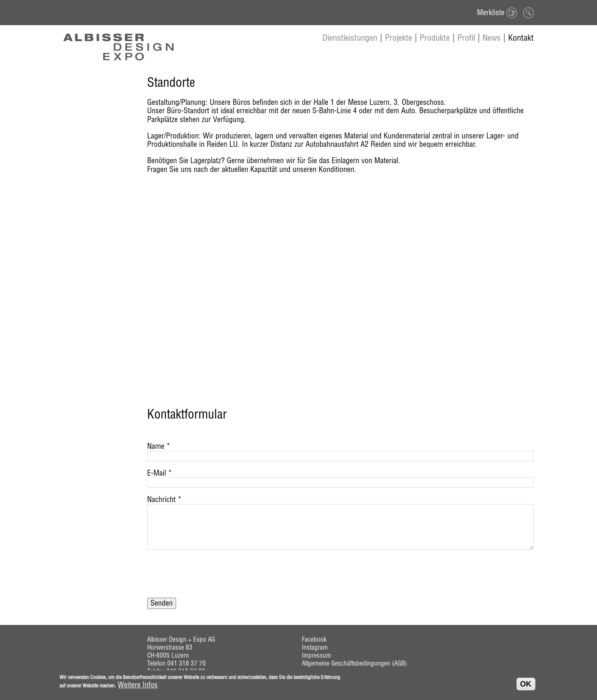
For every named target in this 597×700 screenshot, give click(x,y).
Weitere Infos (138, 685)
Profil (466, 38)
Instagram (315, 647)
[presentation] (211, 578)
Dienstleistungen (350, 38)
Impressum (317, 655)
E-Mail (160, 473)
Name (159, 446)
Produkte (435, 38)
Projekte (398, 38)
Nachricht (164, 500)
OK (526, 684)
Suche (527, 13)
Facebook (314, 639)
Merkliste (491, 12)
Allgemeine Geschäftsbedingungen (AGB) (354, 663)
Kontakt (521, 38)
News (492, 38)
